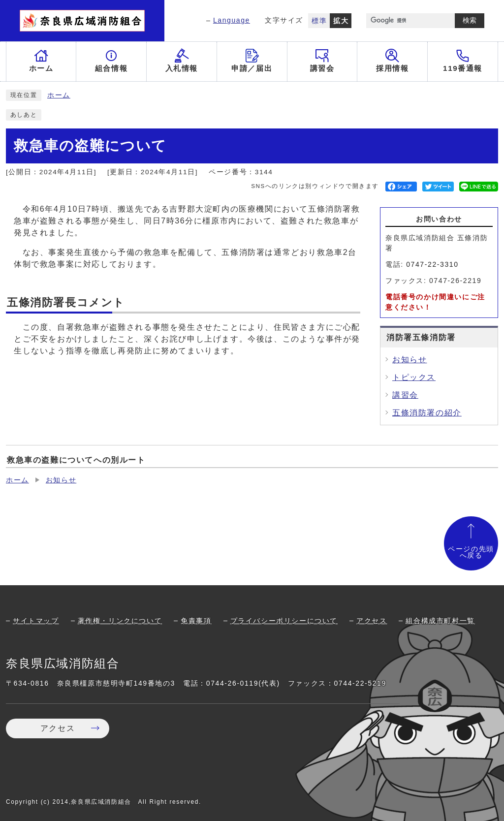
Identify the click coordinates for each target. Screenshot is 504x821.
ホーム (59, 95)
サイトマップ (36, 621)
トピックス (414, 377)
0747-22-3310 (432, 264)
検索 (470, 20)
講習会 (405, 395)
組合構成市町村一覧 (440, 621)
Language (232, 20)
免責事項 (196, 621)
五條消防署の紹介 (427, 413)
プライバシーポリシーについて (284, 621)
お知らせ (409, 360)
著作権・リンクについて (120, 621)
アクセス (372, 621)
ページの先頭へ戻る (471, 553)
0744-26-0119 (232, 683)
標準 (319, 21)
